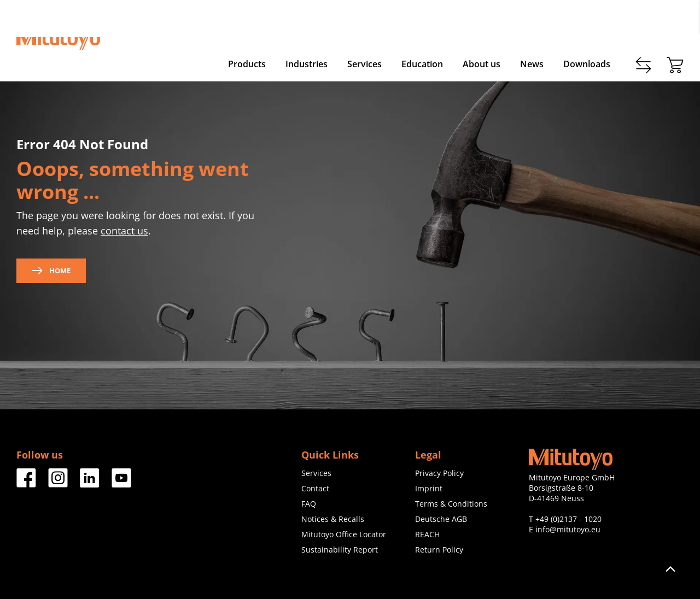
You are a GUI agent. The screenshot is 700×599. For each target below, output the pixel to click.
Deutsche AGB (441, 519)
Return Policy (439, 550)
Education (422, 64)
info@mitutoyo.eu (568, 529)
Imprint (429, 488)
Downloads (587, 64)
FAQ (309, 504)
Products (247, 64)
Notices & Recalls (333, 519)
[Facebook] (26, 483)
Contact (576, 22)
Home (51, 271)
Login (674, 22)
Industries (307, 64)
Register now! (627, 22)
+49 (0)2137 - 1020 (568, 519)
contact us (124, 231)
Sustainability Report (340, 550)
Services (364, 64)
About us (482, 64)
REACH (427, 534)
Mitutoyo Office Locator (344, 534)
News (532, 64)
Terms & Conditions (451, 504)
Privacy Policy (439, 473)
